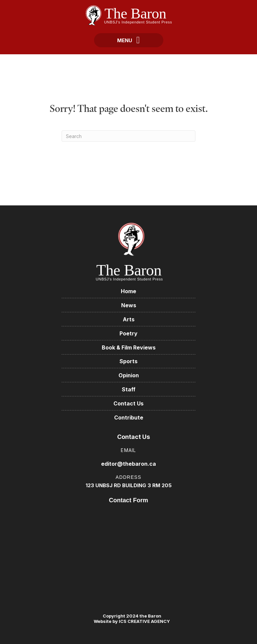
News (129, 305)
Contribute (129, 417)
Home (128, 291)
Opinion (129, 375)
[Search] (128, 136)
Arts (129, 319)
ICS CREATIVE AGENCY (144, 621)
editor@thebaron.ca (128, 464)
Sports (128, 361)
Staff (129, 389)
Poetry (128, 333)
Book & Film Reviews (129, 347)
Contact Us (128, 403)
